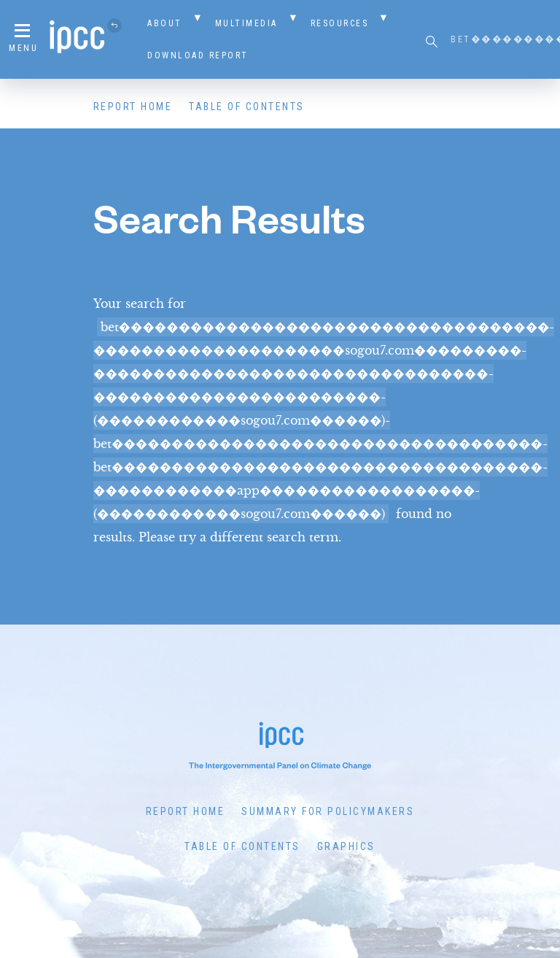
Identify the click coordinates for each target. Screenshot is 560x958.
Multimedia (246, 23)
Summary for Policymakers (328, 811)
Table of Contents (247, 107)
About (165, 23)
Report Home (133, 107)
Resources (340, 23)
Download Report (198, 55)
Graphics (346, 846)
